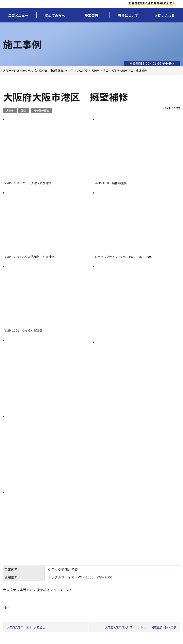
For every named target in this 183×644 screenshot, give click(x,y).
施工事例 (91, 15)
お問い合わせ (165, 15)
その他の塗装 (41, 110)
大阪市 (10, 110)
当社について (128, 15)
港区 (24, 110)
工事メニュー (18, 15)
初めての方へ (55, 15)
